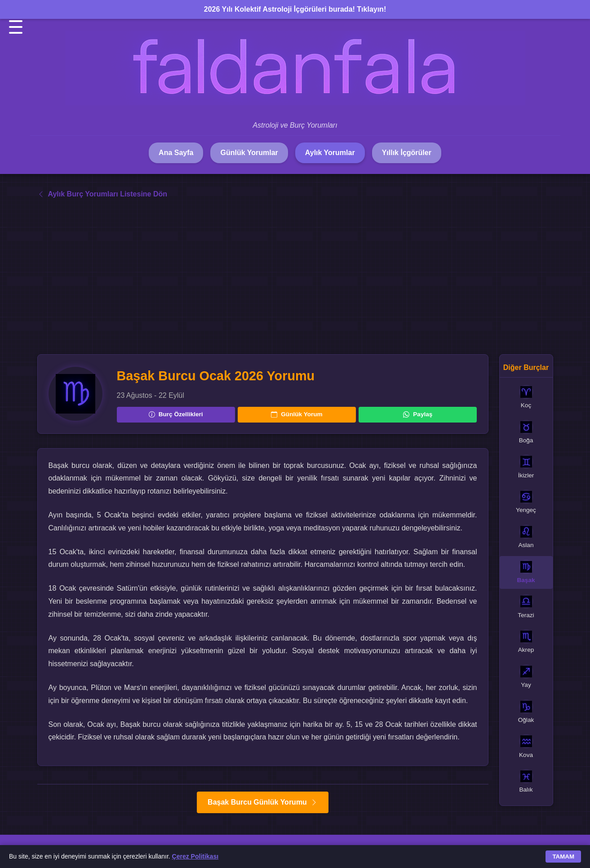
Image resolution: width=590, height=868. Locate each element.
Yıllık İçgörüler (407, 153)
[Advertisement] (295, 277)
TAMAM (563, 857)
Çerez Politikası (195, 856)
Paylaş (418, 414)
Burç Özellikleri (176, 414)
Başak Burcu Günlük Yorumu (263, 802)
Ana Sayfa (176, 153)
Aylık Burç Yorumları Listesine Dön (102, 194)
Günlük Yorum (297, 414)
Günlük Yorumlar (249, 153)
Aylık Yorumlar (330, 153)
